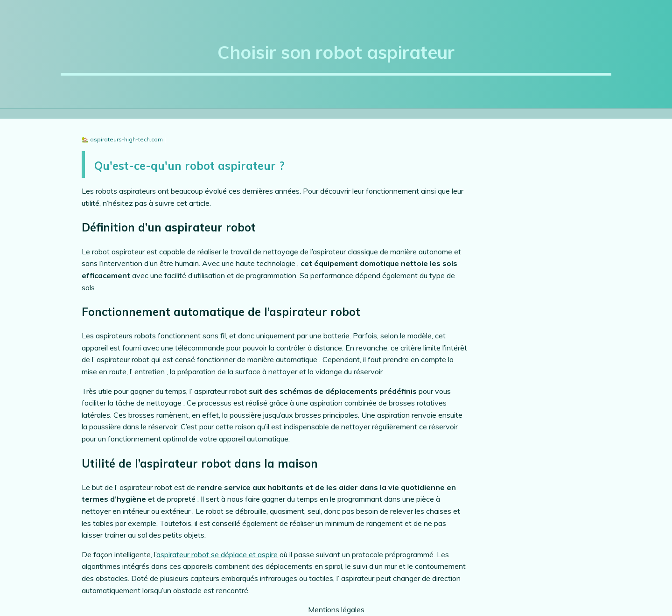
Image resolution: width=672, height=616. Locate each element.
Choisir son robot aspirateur (336, 52)
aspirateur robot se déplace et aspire (217, 554)
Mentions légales (336, 609)
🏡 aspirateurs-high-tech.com (123, 139)
